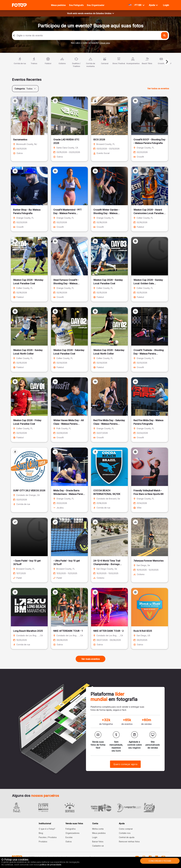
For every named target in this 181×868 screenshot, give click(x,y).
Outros (69, 842)
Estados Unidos (105, 13)
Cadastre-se (98, 846)
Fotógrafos (71, 829)
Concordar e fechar (160, 861)
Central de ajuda (127, 837)
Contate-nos (125, 833)
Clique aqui (105, 43)
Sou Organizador (96, 5)
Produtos (43, 842)
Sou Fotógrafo (76, 5)
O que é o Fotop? (47, 829)
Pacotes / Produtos (48, 837)
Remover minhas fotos (129, 842)
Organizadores (72, 833)
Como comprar (126, 829)
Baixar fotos (98, 842)
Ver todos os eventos (158, 89)
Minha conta (98, 829)
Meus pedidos (58, 5)
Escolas (69, 837)
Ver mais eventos (90, 659)
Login (95, 837)
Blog (41, 833)
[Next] (167, 62)
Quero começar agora (125, 764)
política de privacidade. (51, 865)
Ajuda (153, 5)
